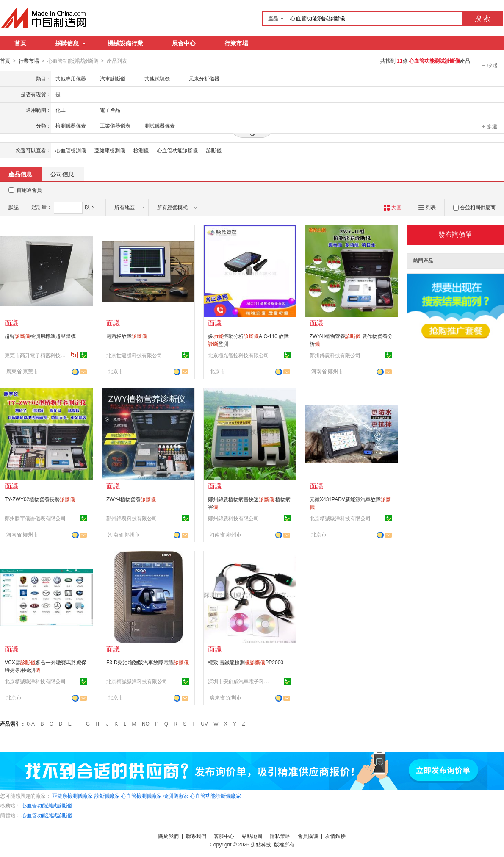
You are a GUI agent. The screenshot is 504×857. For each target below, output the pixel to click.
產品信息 (20, 174)
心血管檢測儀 (71, 150)
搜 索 (482, 18)
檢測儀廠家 (176, 796)
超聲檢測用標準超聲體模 (40, 336)
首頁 (20, 43)
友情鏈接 (335, 836)
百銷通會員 (29, 190)
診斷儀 (214, 150)
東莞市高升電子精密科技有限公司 (36, 355)
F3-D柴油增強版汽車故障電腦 (148, 662)
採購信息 (70, 43)
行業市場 (236, 43)
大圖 (392, 207)
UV (204, 724)
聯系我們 (196, 836)
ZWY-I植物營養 (131, 499)
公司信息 (62, 174)
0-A (31, 724)
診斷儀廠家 (107, 796)
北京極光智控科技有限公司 (238, 355)
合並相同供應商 (474, 207)
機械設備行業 (125, 43)
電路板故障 (127, 336)
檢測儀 (141, 150)
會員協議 (308, 836)
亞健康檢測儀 (110, 150)
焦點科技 (261, 844)
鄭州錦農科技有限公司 (335, 355)
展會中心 (184, 43)
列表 (427, 207)
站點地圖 (252, 836)
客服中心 (224, 836)
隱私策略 (280, 836)
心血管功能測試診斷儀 (47, 805)
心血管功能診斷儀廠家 (216, 796)
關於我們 (169, 836)
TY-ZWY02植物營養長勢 (40, 499)
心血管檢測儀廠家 (141, 796)
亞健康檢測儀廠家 (72, 796)
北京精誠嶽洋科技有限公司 (340, 518)
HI (98, 724)
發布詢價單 (455, 234)
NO (146, 724)
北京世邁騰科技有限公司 (134, 355)
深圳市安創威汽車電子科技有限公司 (240, 681)
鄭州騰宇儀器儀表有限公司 (35, 518)
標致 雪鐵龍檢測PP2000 (246, 662)
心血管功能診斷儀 (177, 150)
